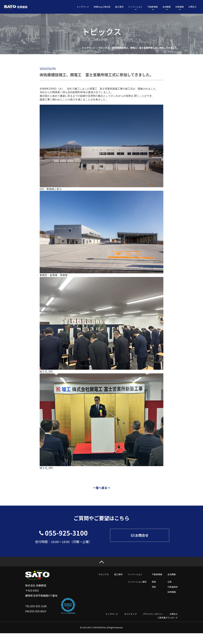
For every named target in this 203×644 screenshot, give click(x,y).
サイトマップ (130, 614)
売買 (154, 587)
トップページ (83, 7)
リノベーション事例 (137, 582)
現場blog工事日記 (102, 7)
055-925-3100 (66, 533)
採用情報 (180, 7)
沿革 (170, 582)
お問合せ (193, 7)
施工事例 (119, 7)
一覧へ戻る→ (101, 488)
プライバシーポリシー (153, 614)
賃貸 (154, 582)
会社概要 (167, 7)
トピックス (104, 574)
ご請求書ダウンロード (167, 618)
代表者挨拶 (173, 587)
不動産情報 (152, 7)
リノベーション (135, 7)
